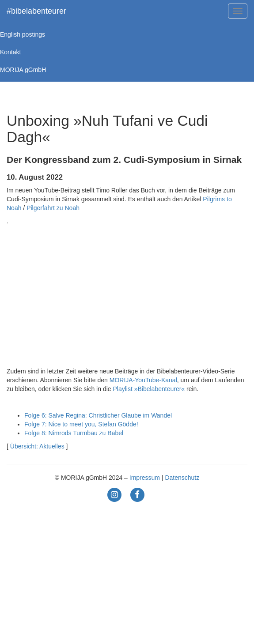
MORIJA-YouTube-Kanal (143, 380)
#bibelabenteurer (36, 11)
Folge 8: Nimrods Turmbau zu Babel (74, 433)
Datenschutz (182, 478)
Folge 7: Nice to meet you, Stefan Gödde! (81, 424)
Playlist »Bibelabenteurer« (149, 389)
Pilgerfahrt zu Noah (53, 208)
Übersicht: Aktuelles (37, 446)
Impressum (145, 478)
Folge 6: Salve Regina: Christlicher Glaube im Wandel (98, 415)
